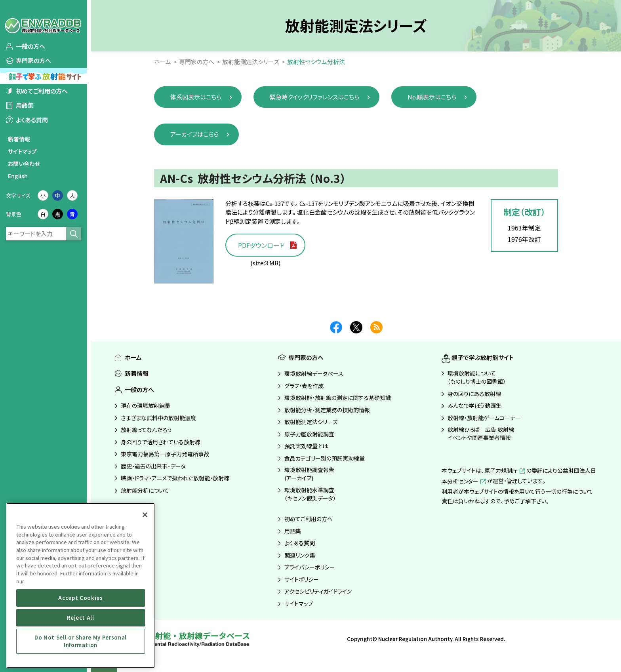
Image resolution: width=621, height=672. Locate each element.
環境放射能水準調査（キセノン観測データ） (310, 494)
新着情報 (19, 139)
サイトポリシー (302, 579)
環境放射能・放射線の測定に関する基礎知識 (338, 398)
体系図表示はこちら (196, 97)
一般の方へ (30, 46)
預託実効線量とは (306, 446)
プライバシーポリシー (310, 567)
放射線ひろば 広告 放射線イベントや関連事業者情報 (481, 433)
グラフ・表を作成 (304, 386)
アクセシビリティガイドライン (318, 591)
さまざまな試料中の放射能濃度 (158, 418)
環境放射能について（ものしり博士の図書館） (477, 377)
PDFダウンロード (261, 245)
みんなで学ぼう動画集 (474, 405)
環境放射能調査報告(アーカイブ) (309, 474)
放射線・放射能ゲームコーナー (484, 418)
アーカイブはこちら (194, 134)
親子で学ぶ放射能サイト (483, 357)
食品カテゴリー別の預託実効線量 (325, 458)
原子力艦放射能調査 (309, 434)
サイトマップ (22, 151)
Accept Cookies (80, 598)
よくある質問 (32, 120)
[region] (81, 585)
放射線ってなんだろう (146, 430)
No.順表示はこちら (432, 97)
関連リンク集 (300, 555)
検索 (74, 234)
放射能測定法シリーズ (311, 422)
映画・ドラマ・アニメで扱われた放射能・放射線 (175, 478)
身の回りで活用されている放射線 (161, 442)
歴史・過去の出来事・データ (153, 466)
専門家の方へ (33, 60)
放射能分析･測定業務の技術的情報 (327, 410)
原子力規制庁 (505, 470)
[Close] (145, 515)
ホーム (133, 357)
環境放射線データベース (314, 373)
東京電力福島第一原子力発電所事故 (165, 454)
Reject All (81, 618)
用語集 (25, 105)
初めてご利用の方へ (42, 91)
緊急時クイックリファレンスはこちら (314, 97)
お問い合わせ (24, 164)
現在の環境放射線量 (146, 405)
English (18, 176)
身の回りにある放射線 (474, 394)
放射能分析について (145, 490)
